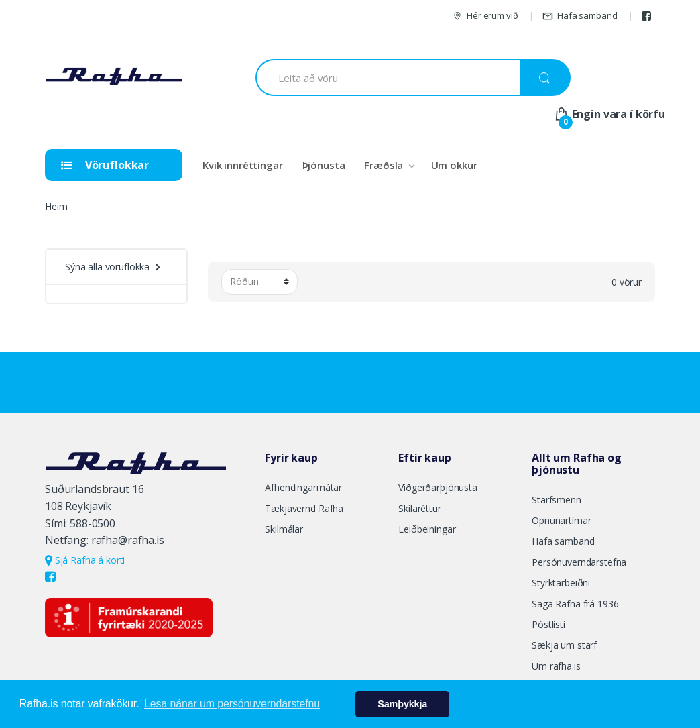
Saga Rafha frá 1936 (575, 604)
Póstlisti (548, 624)
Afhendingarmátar (303, 487)
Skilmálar (284, 529)
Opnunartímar (561, 520)
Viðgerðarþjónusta (438, 487)
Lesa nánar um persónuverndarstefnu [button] (232, 704)
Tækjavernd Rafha (304, 508)
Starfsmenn (557, 500)
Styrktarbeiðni (561, 583)
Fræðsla (384, 165)
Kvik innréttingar (243, 165)
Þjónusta (324, 165)
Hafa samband (580, 16)
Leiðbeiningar (427, 529)
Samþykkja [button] (402, 704)
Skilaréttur (419, 508)
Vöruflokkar (105, 165)
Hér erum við (485, 16)
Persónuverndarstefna (579, 562)
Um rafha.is (556, 666)
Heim (56, 206)
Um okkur (454, 165)
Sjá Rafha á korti (85, 560)
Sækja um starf (564, 645)
